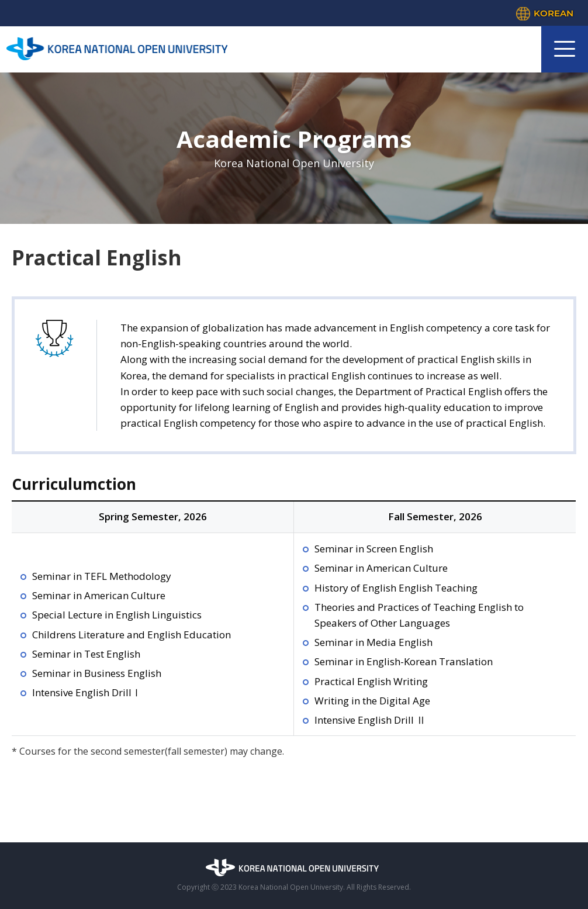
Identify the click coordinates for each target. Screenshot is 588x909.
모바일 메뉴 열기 (565, 49)
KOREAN (554, 13)
